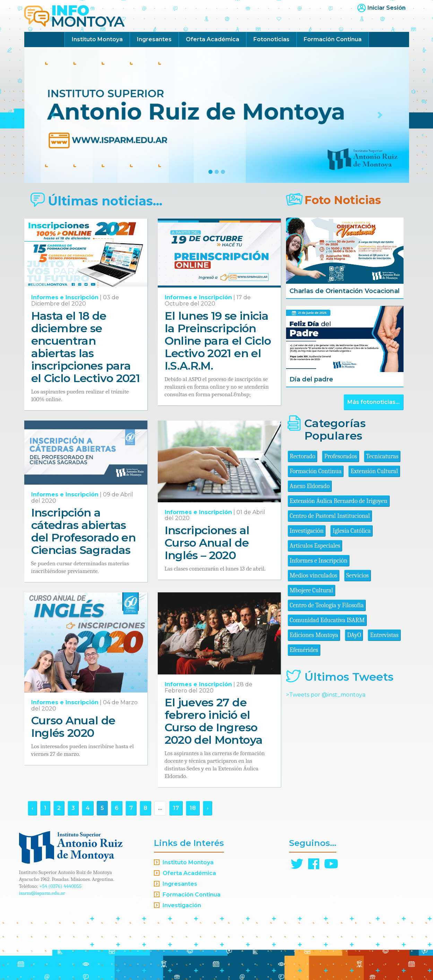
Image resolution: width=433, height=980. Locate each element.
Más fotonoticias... (374, 402)
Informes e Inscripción (65, 297)
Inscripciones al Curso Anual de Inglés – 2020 (207, 543)
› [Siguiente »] (207, 808)
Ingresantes (154, 39)
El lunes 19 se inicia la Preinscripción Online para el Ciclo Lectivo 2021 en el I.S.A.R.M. (218, 341)
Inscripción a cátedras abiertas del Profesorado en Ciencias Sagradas (83, 531)
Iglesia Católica (352, 531)
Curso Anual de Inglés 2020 (73, 727)
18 (193, 808)
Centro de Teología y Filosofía (327, 605)
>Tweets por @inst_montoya (326, 695)
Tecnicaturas (382, 456)
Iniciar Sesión (387, 8)
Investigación (307, 531)
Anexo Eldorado (310, 486)
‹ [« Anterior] (32, 808)
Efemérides (304, 650)
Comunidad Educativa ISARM (327, 620)
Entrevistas (384, 635)
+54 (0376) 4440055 (61, 886)
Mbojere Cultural (311, 590)
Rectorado (303, 456)
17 (176, 808)
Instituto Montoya (97, 39)
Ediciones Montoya (314, 635)
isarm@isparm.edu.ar (42, 893)
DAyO (354, 635)
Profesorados (340, 456)
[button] (53, 115)
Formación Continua (333, 39)
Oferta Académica (213, 39)
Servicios (358, 576)
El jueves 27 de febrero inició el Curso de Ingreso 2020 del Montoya (214, 721)
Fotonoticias (271, 39)
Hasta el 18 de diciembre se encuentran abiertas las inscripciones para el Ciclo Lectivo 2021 (86, 347)
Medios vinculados (314, 576)
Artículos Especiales (315, 546)
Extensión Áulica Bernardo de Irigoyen (339, 501)
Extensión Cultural (374, 471)
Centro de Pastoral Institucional (330, 516)
